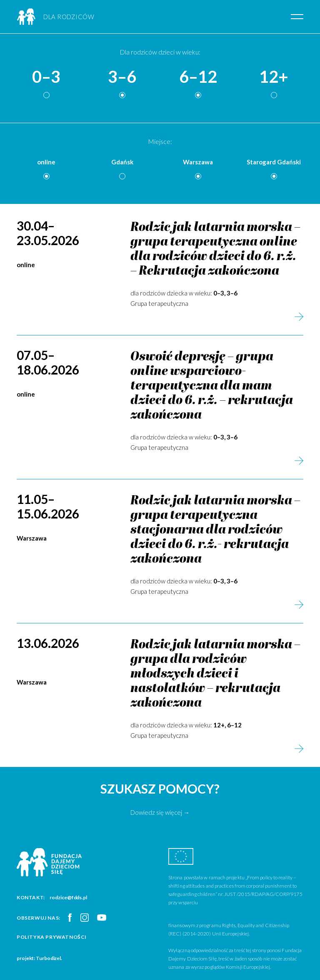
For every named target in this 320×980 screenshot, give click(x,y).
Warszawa (198, 162)
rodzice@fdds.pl (68, 897)
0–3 (46, 77)
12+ (274, 77)
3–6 (122, 77)
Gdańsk (122, 162)
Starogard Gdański (274, 162)
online (46, 162)
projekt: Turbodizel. (39, 958)
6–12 (198, 77)
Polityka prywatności (52, 937)
